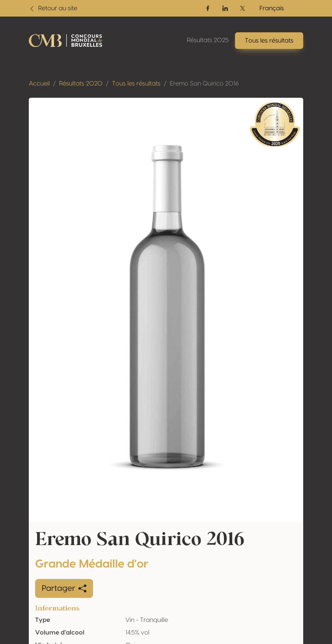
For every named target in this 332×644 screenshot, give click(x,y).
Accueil (39, 84)
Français (272, 8)
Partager (64, 588)
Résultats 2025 (208, 40)
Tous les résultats (136, 84)
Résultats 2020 (81, 84)
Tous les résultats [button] (269, 41)
